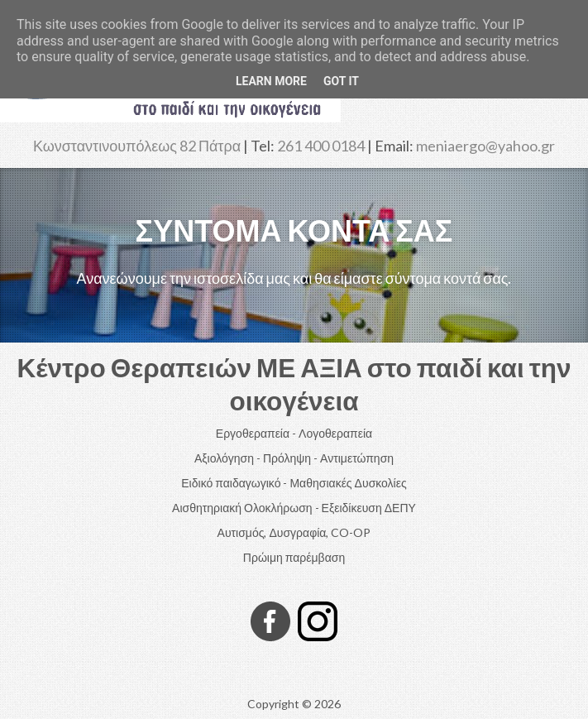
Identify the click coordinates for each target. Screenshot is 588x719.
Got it (341, 81)
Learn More (271, 81)
